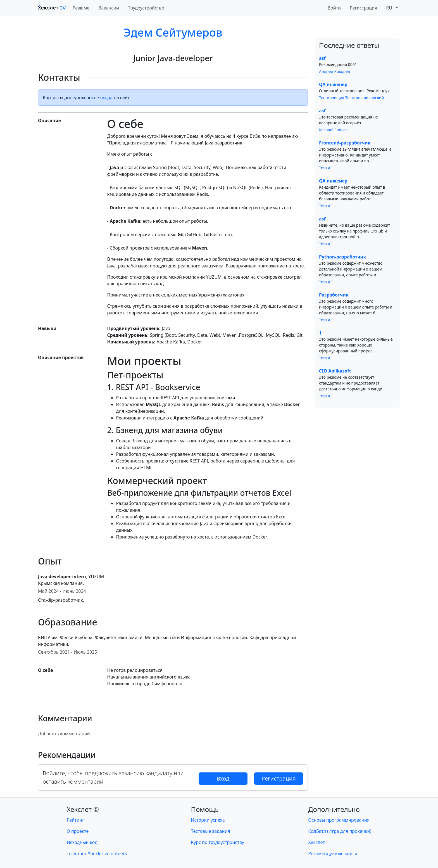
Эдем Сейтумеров (173, 32)
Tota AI (325, 168)
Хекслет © (83, 809)
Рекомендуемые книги (333, 853)
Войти (334, 8)
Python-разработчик (342, 257)
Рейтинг (75, 820)
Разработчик (334, 295)
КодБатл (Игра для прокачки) (340, 831)
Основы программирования (339, 820)
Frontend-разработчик (345, 143)
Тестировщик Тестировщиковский (351, 98)
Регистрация (363, 8)
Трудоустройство (146, 8)
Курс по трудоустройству (218, 842)
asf (322, 58)
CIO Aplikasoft (335, 371)
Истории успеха (208, 820)
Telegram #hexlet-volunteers (97, 853)
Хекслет (316, 842)
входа (107, 98)
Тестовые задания (211, 831)
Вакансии (109, 8)
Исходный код (82, 842)
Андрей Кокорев (335, 71)
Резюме (81, 8)
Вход (223, 778)
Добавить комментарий (64, 734)
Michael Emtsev (333, 130)
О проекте (78, 831)
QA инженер (333, 84)
